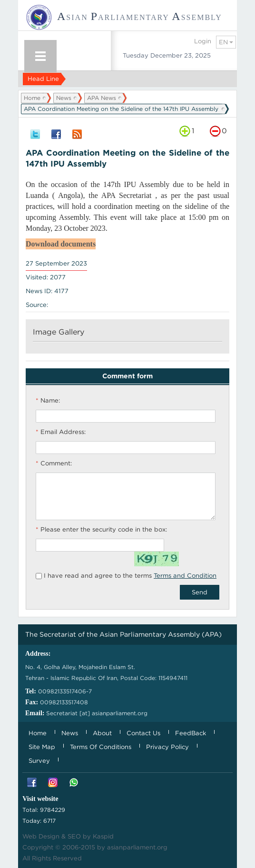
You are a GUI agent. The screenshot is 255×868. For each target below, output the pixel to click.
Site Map (42, 747)
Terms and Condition (185, 576)
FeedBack (191, 733)
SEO (74, 836)
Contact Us (143, 733)
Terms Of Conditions (101, 747)
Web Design (41, 836)
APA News (102, 98)
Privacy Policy (167, 747)
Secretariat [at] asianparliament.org (97, 713)
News (64, 98)
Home (32, 98)
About (102, 733)
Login (203, 41)
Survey (39, 761)
